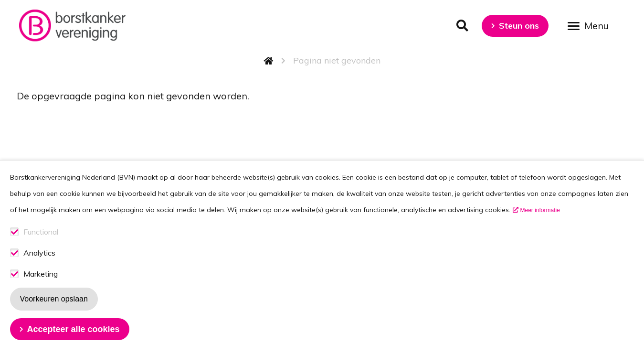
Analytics (39, 266)
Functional (41, 245)
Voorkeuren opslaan (54, 312)
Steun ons (519, 26)
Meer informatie (540, 224)
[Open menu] (591, 25)
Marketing (41, 287)
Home (269, 61)
